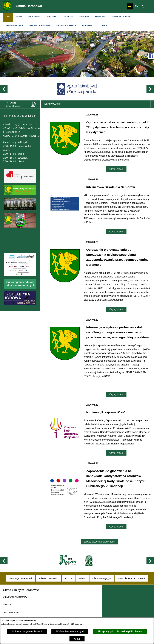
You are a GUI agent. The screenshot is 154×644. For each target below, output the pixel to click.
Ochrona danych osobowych (27, 631)
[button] (130, 6)
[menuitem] (8, 17)
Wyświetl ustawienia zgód (70, 631)
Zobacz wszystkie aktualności (99, 542)
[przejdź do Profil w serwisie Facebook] (151, 56)
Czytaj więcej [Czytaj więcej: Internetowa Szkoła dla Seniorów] (116, 232)
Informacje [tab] (52, 104)
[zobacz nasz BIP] (136, 6)
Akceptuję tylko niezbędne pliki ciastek (120, 631)
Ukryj (77, 639)
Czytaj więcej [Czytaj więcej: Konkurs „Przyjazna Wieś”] (116, 453)
